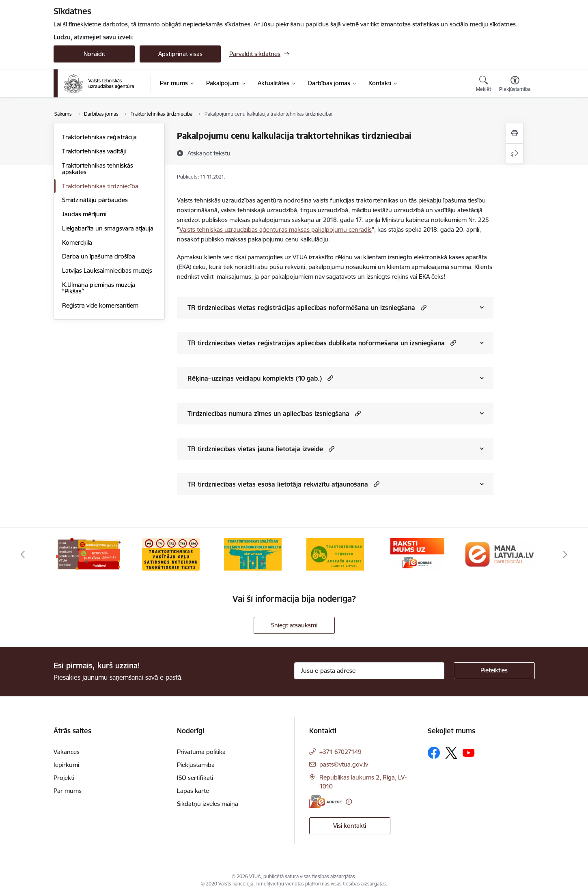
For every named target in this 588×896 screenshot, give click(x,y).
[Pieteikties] (494, 671)
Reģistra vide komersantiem (100, 305)
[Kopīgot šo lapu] (515, 154)
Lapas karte (193, 791)
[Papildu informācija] (349, 802)
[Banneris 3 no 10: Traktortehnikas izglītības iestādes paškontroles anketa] (253, 554)
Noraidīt (94, 54)
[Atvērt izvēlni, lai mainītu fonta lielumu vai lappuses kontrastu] (515, 85)
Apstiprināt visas (180, 54)
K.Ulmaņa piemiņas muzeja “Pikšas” (99, 288)
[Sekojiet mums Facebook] (434, 753)
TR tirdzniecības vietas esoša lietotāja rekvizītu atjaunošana (278, 484)
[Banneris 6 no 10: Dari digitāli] (500, 554)
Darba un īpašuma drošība (99, 256)
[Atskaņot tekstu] (209, 153)
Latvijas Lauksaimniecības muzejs (107, 270)
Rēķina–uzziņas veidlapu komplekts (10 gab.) (255, 378)
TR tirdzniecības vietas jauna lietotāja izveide (255, 449)
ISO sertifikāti (195, 778)
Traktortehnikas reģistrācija (99, 137)
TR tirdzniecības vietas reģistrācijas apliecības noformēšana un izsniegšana (301, 308)
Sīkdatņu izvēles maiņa (208, 804)
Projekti (64, 778)
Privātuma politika (201, 752)
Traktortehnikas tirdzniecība (100, 186)
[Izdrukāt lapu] (515, 133)
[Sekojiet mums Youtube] (469, 752)
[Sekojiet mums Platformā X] (451, 753)
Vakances (67, 752)
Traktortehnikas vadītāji (94, 151)
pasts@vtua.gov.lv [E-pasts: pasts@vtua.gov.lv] (344, 764)
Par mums (68, 791)
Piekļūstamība (196, 765)
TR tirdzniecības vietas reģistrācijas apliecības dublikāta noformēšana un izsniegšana (316, 343)
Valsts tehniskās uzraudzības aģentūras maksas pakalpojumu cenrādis (276, 229)
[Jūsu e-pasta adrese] (369, 671)
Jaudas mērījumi (84, 214)
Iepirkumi (66, 765)
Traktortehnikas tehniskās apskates (98, 169)
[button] (423, 307)
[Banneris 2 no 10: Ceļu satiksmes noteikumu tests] (171, 554)
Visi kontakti (350, 826)
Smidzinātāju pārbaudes (95, 200)
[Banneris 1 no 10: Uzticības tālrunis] (88, 554)
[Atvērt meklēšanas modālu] (484, 85)
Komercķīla (77, 242)
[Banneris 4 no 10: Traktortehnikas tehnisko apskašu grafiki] (335, 554)
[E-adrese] (325, 802)
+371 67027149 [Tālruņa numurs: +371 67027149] (340, 752)
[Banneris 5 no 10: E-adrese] (417, 554)
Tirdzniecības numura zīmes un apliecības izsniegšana (268, 414)
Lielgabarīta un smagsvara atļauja (108, 228)
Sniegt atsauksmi (294, 625)
